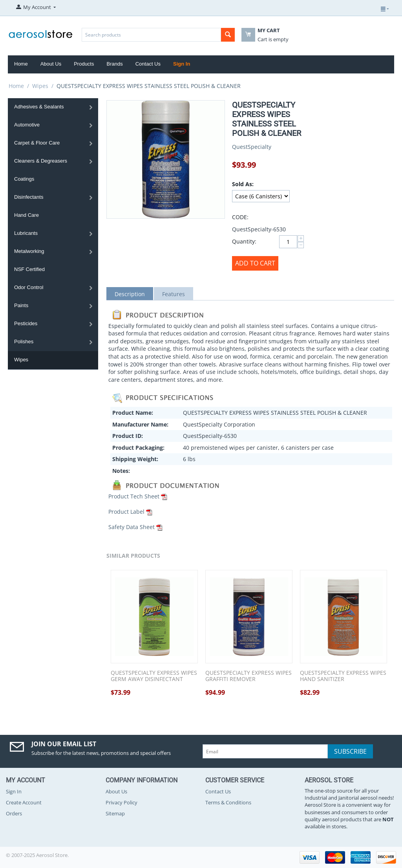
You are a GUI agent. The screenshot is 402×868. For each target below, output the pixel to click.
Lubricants (26, 233)
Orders (14, 813)
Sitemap (115, 813)
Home (21, 64)
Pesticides (26, 323)
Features (174, 294)
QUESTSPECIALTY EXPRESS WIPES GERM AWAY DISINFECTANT (154, 676)
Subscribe (350, 751)
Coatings (24, 179)
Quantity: (244, 241)
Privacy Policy (122, 802)
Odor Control (29, 287)
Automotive (27, 125)
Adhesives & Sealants (39, 107)
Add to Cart (255, 263)
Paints (21, 305)
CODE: (240, 217)
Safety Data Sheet (132, 527)
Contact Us (148, 64)
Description (130, 294)
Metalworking (29, 251)
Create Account (24, 802)
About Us (51, 64)
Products (84, 64)
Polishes (24, 342)
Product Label (126, 512)
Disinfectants (29, 197)
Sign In (182, 64)
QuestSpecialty (252, 147)
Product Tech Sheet (134, 496)
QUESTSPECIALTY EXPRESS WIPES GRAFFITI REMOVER (249, 676)
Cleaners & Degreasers (41, 161)
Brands (114, 64)
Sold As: (243, 184)
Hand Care (26, 215)
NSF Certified (29, 269)
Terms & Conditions (228, 802)
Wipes (40, 86)
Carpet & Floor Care (37, 143)
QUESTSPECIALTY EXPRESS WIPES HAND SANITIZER (343, 676)
